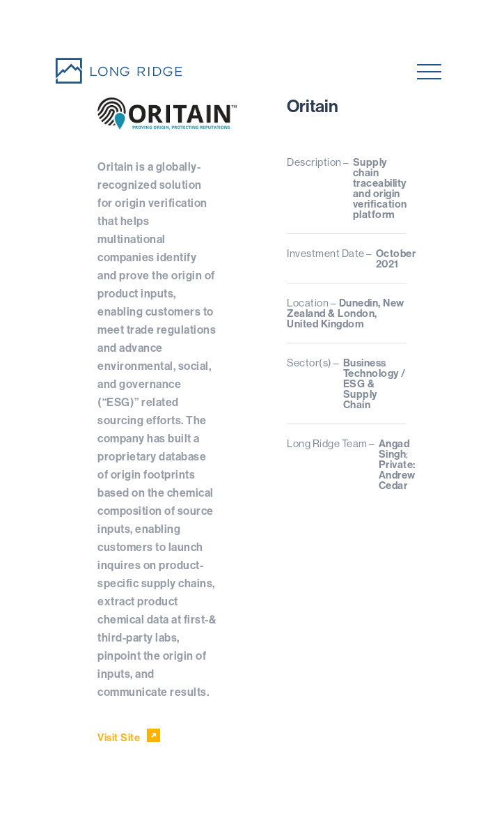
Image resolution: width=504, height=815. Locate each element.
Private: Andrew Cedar (397, 475)
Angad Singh (394, 449)
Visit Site (129, 736)
